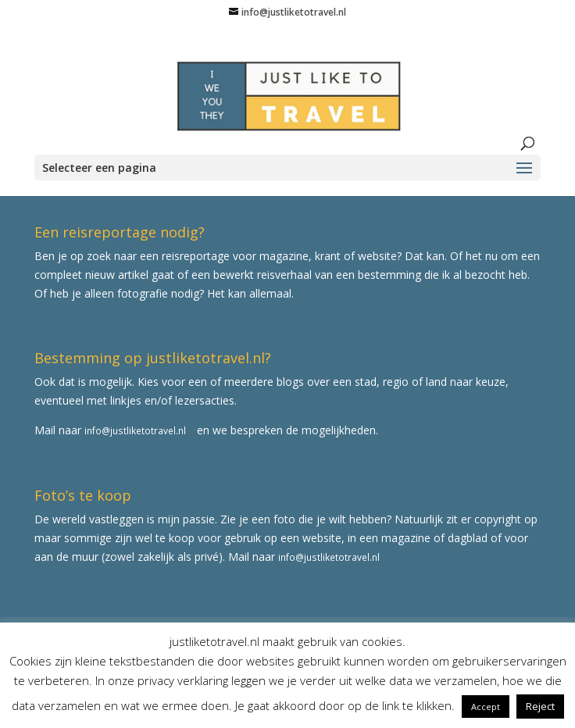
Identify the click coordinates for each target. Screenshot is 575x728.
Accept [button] (486, 707)
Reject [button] (540, 706)
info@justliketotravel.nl (135, 430)
